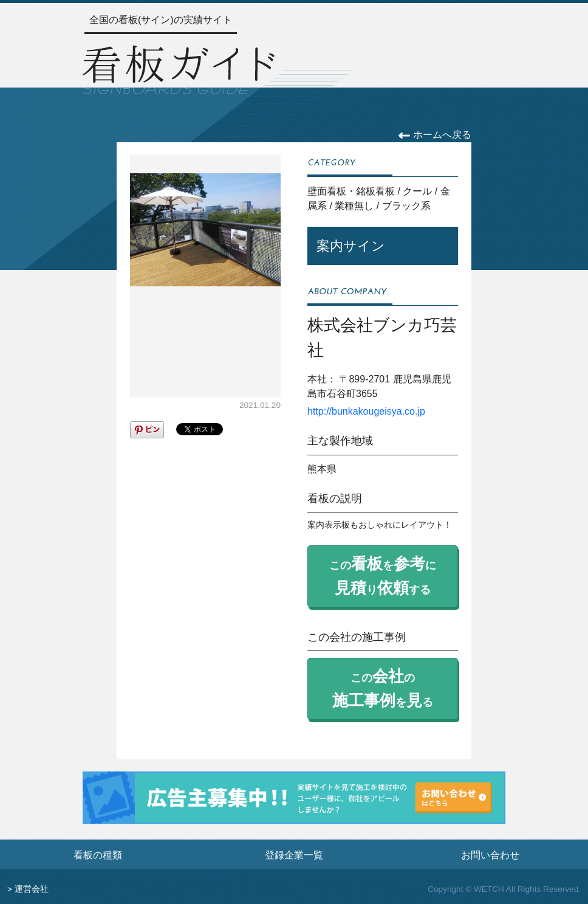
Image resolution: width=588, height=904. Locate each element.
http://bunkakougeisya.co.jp (366, 411)
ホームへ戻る (435, 135)
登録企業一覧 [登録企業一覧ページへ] (294, 855)
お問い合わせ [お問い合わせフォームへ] (490, 855)
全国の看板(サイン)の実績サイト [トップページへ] (161, 20)
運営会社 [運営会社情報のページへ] (32, 889)
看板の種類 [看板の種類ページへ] (98, 855)
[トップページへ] (179, 68)
